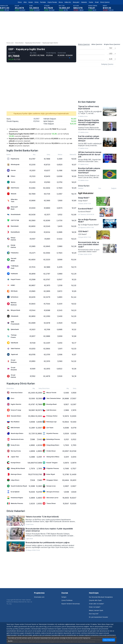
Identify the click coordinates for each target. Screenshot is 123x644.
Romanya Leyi (50, 422)
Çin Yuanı (48, 428)
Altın (25, 2)
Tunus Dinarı (49, 503)
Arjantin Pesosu (50, 433)
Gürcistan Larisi (51, 498)
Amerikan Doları (15, 393)
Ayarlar (10, 641)
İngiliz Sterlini (14, 404)
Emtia (37, 2)
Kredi (97, 2)
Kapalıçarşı (13, 159)
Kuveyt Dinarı (14, 463)
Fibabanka (13, 253)
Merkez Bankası (12, 304)
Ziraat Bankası (12, 361)
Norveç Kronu (14, 451)
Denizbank (13, 226)
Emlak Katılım (11, 246)
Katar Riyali (49, 474)
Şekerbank (13, 329)
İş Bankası (13, 297)
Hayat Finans (14, 280)
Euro (11, 398)
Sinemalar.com (39, 597)
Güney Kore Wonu (51, 457)
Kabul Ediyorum (109, 640)
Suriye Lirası (49, 486)
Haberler (84, 2)
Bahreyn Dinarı (14, 474)
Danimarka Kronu (15, 439)
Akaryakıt (76, 2)
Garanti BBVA (12, 260)
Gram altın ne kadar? (96, 604)
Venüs (11, 182)
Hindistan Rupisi (15, 498)
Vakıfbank (13, 343)
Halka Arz (68, 2)
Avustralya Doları (15, 433)
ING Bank (12, 291)
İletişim (64, 597)
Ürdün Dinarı (49, 451)
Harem (31, 2)
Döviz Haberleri (16, 511)
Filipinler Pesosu (51, 468)
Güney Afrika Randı (16, 468)
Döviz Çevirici (105, 2)
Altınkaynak (13, 165)
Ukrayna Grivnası (51, 492)
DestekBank (13, 232)
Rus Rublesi (13, 422)
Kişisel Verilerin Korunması (71, 604)
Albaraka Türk (12, 200)
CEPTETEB (13, 220)
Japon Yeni (13, 457)
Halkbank (12, 274)
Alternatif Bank (12, 208)
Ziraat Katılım (11, 376)
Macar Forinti (49, 393)
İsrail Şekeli (13, 492)
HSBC (11, 285)
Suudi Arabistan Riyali (17, 486)
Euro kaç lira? (94, 614)
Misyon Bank (14, 310)
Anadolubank (14, 215)
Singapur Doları (50, 480)
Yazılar (91, 2)
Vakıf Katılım (14, 349)
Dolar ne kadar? (95, 607)
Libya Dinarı (13, 480)
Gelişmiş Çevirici (107, 64)
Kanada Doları (14, 416)
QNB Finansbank (13, 323)
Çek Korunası (49, 410)
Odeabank (13, 316)
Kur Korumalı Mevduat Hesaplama (101, 597)
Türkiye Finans (12, 336)
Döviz (20, 2)
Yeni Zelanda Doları (52, 398)
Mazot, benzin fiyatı (96, 610)
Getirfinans (13, 188)
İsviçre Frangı (14, 410)
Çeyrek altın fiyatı (95, 600)
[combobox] (111, 48)
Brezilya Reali (50, 404)
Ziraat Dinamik (12, 369)
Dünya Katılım (11, 239)
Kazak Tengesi (50, 463)
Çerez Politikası (67, 600)
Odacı (11, 176)
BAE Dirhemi (13, 428)
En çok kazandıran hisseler (99, 617)
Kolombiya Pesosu (51, 439)
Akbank (12, 194)
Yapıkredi (12, 354)
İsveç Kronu (13, 445)
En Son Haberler (87, 102)
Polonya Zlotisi (50, 416)
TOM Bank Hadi (13, 267)
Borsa (61, 2)
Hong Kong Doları (51, 445)
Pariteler (43, 2)
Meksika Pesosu (15, 503)
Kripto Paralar (52, 2)
